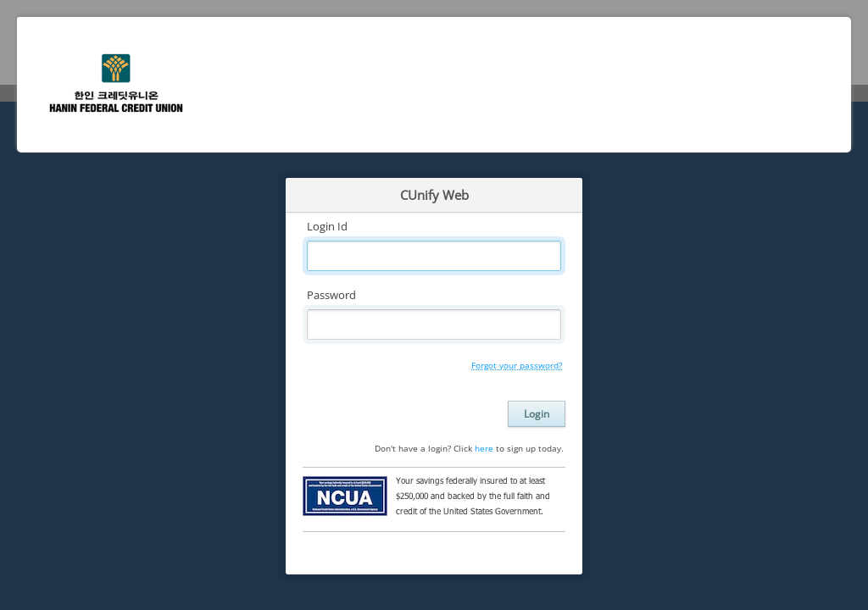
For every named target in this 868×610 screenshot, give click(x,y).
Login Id (327, 226)
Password (331, 295)
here (484, 448)
